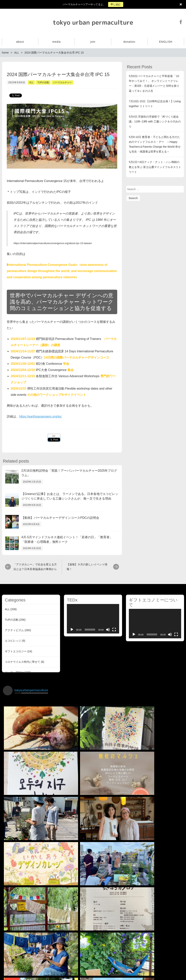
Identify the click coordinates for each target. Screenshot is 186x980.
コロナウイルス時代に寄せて (22, 662)
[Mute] (108, 630)
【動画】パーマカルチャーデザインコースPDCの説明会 (60, 518)
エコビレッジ (13, 641)
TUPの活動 (43, 82)
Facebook (181, 22)
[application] (93, 619)
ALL (31, 82)
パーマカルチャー (62, 82)
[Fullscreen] (114, 630)
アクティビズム (14, 630)
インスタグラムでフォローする (94, 946)
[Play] (72, 630)
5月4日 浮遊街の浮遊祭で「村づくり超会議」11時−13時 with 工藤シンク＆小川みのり (155, 121)
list (54, 436)
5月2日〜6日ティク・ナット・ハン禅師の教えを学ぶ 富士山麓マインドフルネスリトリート (155, 167)
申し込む (116, 4)
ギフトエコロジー (16, 651)
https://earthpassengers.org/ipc (40, 416)
